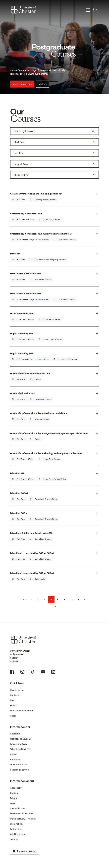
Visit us (43, 84)
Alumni (14, 754)
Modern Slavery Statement (23, 819)
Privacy (13, 798)
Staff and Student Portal (21, 711)
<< (25, 599)
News (13, 700)
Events (13, 705)
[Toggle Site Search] (96, 10)
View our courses (22, 84)
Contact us (15, 695)
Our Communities (19, 765)
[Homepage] (23, 10)
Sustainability (16, 824)
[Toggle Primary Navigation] (88, 10)
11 (78, 599)
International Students (21, 739)
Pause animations (24, 851)
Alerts (13, 716)
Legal (13, 803)
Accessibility (16, 788)
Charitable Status (18, 808)
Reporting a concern (20, 770)
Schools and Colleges (20, 749)
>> (54, 606)
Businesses (15, 759)
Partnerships (16, 829)
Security (14, 839)
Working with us (18, 834)
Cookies (14, 793)
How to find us (17, 690)
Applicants (15, 734)
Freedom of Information (22, 814)
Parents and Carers (19, 744)
